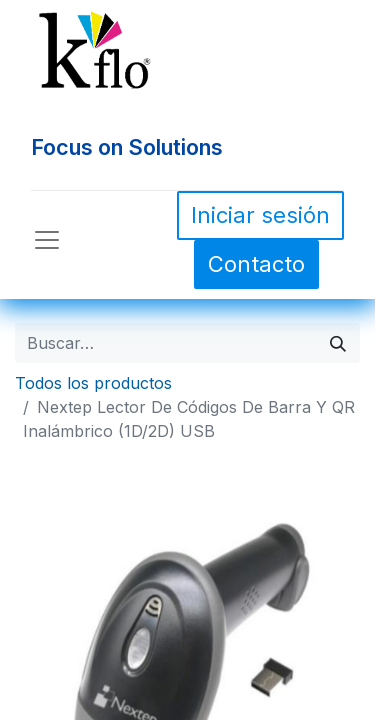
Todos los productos (93, 383)
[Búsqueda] (338, 343)
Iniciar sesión (260, 215)
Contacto (256, 264)
